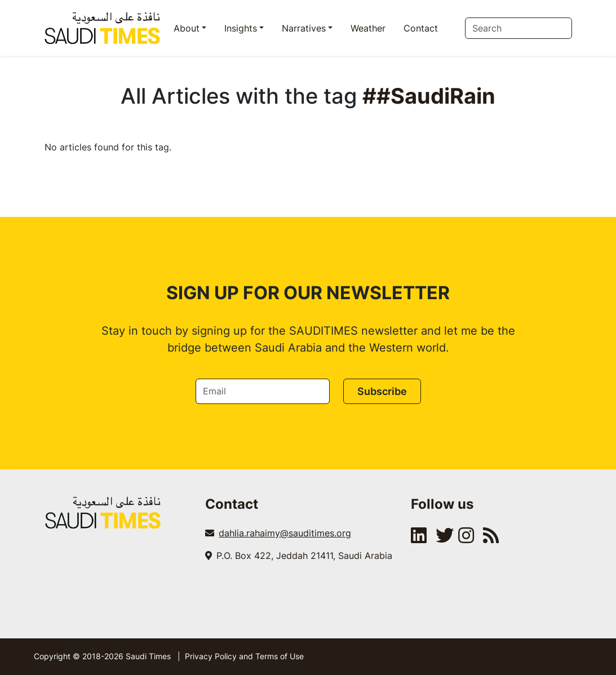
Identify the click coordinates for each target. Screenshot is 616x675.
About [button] (187, 28)
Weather (368, 28)
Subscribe (382, 391)
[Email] (263, 391)
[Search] (518, 28)
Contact (421, 28)
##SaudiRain (429, 96)
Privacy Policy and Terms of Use (244, 656)
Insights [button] (241, 28)
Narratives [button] (304, 28)
